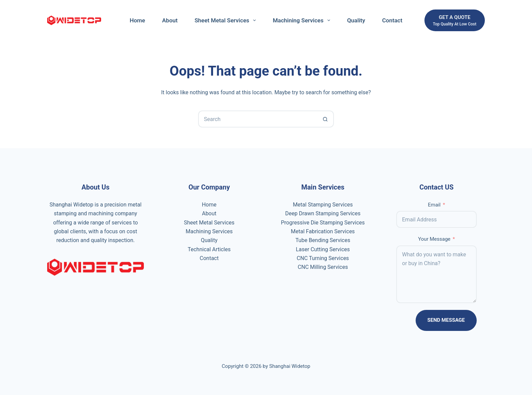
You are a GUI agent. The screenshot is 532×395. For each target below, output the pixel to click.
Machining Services (303, 20)
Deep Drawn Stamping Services (323, 213)
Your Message (434, 239)
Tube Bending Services (323, 240)
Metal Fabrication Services (323, 231)
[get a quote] (455, 21)
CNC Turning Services (323, 258)
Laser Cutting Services (323, 249)
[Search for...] (258, 119)
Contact (392, 20)
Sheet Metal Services (226, 20)
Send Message (446, 320)
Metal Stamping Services (323, 205)
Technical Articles (209, 249)
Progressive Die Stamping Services (323, 223)
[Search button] (325, 119)
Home (137, 20)
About (170, 20)
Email (434, 205)
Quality (356, 20)
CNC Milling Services (323, 267)
